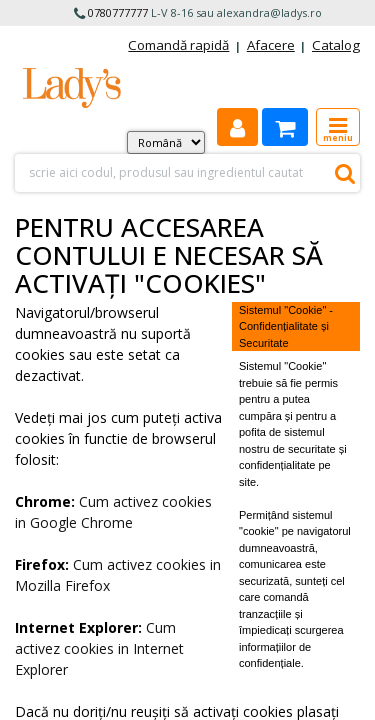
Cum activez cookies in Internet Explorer (99, 648)
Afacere (271, 45)
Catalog (336, 45)
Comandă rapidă (178, 45)
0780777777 (118, 12)
